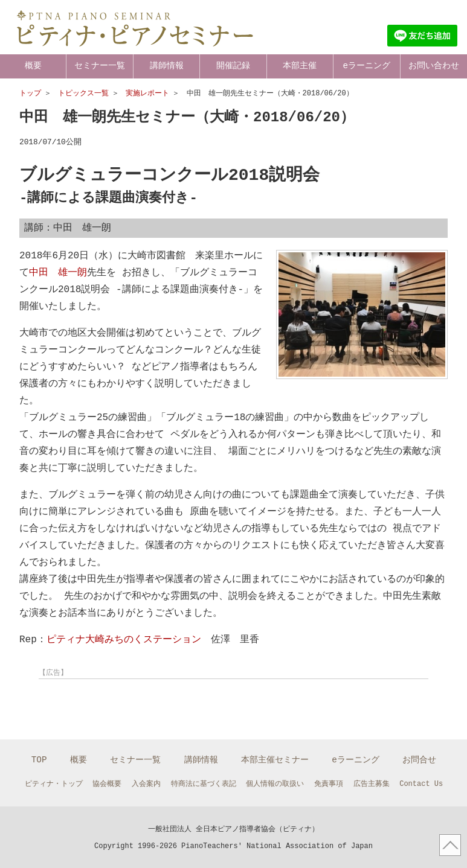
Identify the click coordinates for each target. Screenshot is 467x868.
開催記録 (233, 65)
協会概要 (107, 783)
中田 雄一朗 (58, 272)
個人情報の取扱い (275, 783)
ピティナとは (302, 13)
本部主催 (300, 65)
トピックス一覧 (83, 93)
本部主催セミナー (275, 758)
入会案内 (146, 783)
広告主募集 (372, 783)
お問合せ (419, 758)
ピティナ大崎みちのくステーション (124, 639)
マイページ (436, 13)
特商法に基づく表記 (204, 783)
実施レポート (147, 93)
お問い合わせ (434, 65)
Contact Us (421, 783)
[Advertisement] (134, 701)
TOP (39, 758)
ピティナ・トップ (54, 783)
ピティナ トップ (371, 13)
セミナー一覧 (100, 65)
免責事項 (329, 783)
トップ (30, 93)
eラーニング (367, 65)
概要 (33, 65)
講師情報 (167, 65)
